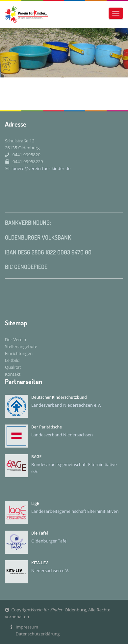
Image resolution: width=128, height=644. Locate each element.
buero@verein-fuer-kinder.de (38, 168)
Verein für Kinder (47, 610)
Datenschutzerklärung (38, 634)
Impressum (27, 627)
